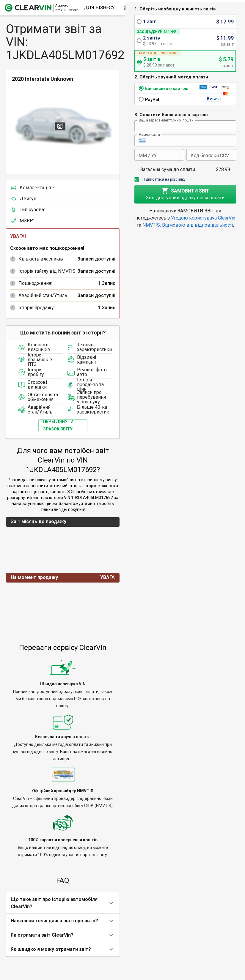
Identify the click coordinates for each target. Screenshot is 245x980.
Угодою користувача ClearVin (203, 218)
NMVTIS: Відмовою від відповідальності (188, 225)
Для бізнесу (99, 8)
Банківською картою (167, 89)
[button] (13, 259)
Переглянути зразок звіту (58, 425)
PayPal (152, 100)
